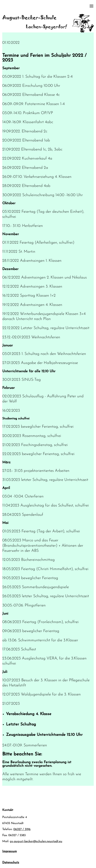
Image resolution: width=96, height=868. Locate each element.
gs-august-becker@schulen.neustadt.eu (36, 841)
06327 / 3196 (22, 829)
